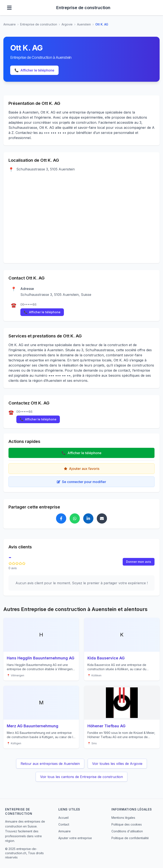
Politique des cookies (127, 824)
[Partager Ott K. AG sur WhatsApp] (75, 518)
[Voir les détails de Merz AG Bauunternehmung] (41, 717)
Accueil (63, 818)
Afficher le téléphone (34, 70)
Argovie (67, 24)
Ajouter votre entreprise (75, 838)
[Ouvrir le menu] (9, 8)
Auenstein (84, 24)
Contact (64, 824)
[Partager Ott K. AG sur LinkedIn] (88, 518)
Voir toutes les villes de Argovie (117, 764)
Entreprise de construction (39, 24)
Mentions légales (123, 818)
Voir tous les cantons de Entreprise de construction (81, 777)
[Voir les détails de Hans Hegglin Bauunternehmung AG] (41, 649)
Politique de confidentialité (130, 838)
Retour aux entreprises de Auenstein (50, 764)
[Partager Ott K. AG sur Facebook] (61, 518)
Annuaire (10, 24)
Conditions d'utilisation (127, 831)
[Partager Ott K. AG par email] (102, 518)
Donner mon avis (139, 562)
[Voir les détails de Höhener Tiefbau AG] (122, 717)
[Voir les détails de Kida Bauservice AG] (122, 649)
